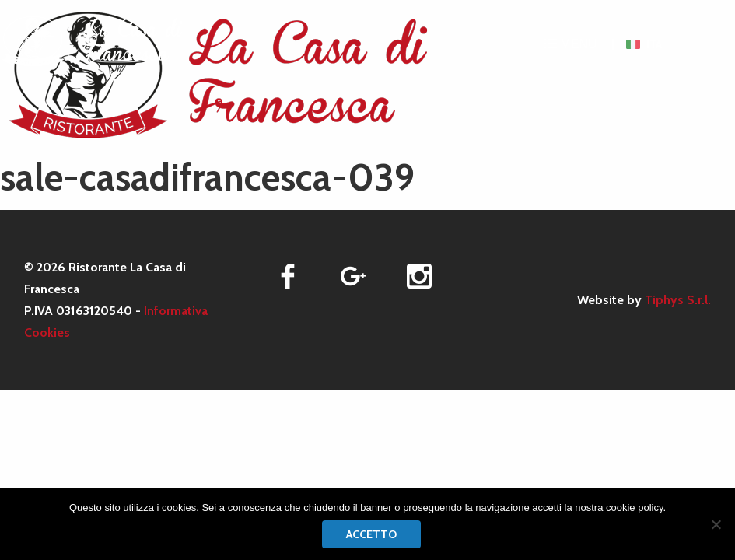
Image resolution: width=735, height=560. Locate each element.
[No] (716, 524)
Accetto (371, 534)
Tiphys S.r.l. (678, 300)
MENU (571, 44)
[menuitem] (644, 44)
